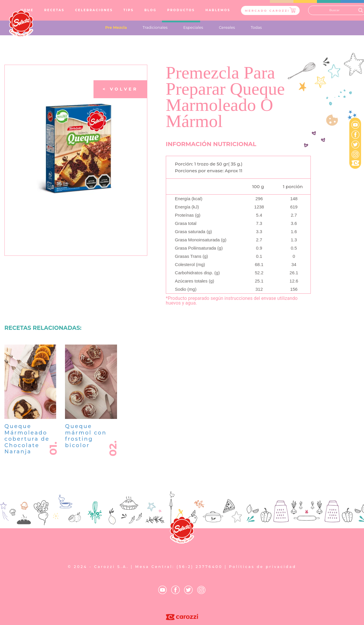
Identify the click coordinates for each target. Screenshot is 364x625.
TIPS (129, 10)
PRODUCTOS (181, 10)
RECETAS (54, 10)
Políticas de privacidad (263, 567)
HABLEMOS (218, 10)
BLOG (151, 10)
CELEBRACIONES (94, 10)
